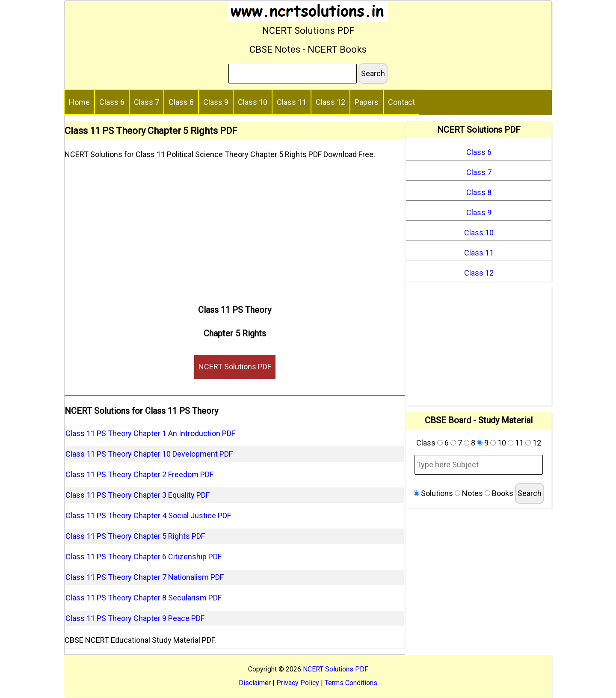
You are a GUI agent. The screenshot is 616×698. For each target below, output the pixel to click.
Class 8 (181, 102)
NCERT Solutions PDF (235, 367)
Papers (367, 102)
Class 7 (147, 102)
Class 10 (253, 102)
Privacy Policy (298, 683)
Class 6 (112, 102)
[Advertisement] (235, 229)
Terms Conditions (351, 683)
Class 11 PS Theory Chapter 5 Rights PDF (135, 536)
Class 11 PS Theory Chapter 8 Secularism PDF (144, 598)
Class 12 (330, 102)
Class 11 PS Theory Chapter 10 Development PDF (149, 454)
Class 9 (216, 102)
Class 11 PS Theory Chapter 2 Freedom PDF (139, 474)
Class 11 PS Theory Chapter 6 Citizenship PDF (144, 557)
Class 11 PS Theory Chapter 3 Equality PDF (138, 495)
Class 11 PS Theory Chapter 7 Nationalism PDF (145, 577)
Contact (401, 102)
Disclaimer (255, 683)
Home (79, 102)
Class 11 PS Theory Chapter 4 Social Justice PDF (148, 515)
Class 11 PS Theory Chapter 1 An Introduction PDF (150, 433)
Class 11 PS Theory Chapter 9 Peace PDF (135, 618)
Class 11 (292, 102)
